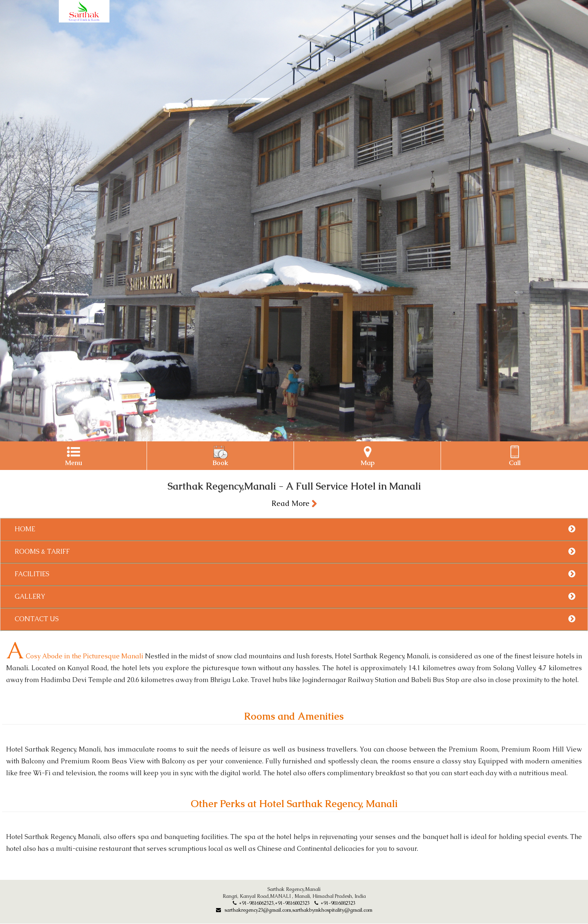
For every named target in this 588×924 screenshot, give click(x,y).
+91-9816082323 (335, 903)
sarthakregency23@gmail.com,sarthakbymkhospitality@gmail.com (294, 910)
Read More (294, 503)
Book (220, 456)
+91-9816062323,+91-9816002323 (271, 903)
